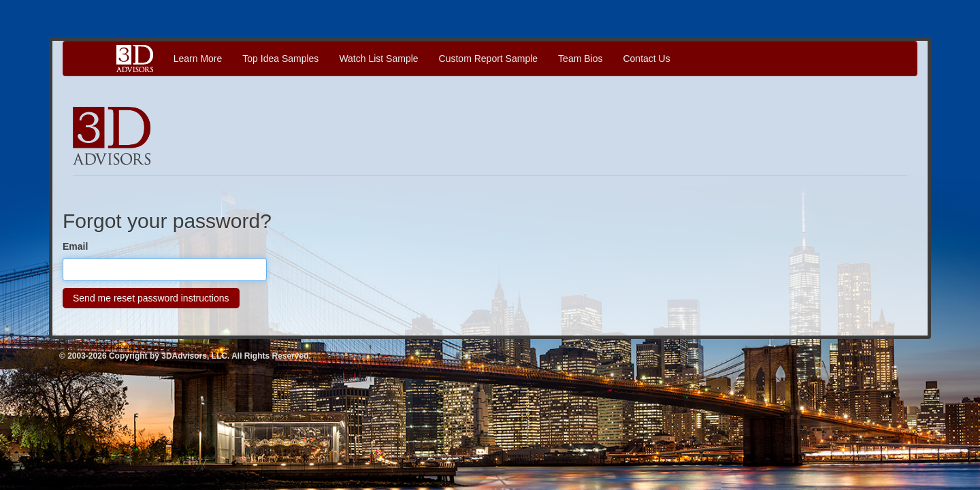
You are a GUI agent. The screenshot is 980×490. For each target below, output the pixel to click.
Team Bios (580, 59)
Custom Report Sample (489, 59)
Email (75, 246)
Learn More (198, 59)
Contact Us (646, 59)
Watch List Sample (378, 59)
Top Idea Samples (280, 59)
